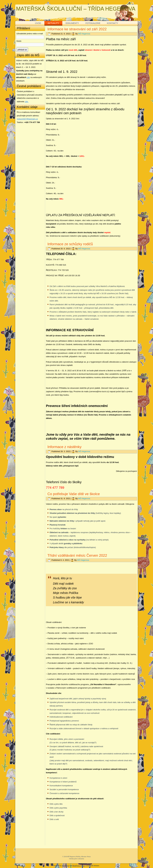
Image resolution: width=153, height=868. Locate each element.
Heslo (19, 41)
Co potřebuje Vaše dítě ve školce (74, 494)
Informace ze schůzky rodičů (70, 244)
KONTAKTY (113, 23)
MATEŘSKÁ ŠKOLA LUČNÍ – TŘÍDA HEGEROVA (76, 9)
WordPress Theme (79, 866)
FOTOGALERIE (93, 23)
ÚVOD (38, 23)
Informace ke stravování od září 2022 (77, 29)
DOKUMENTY (72, 23)
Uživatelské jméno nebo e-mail (30, 34)
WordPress (65, 866)
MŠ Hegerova (84, 34)
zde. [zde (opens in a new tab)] (27, 102)
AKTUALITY (53, 23)
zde (28, 77)
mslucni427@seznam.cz (27, 119)
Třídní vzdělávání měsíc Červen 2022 (77, 555)
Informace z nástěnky (64, 447)
